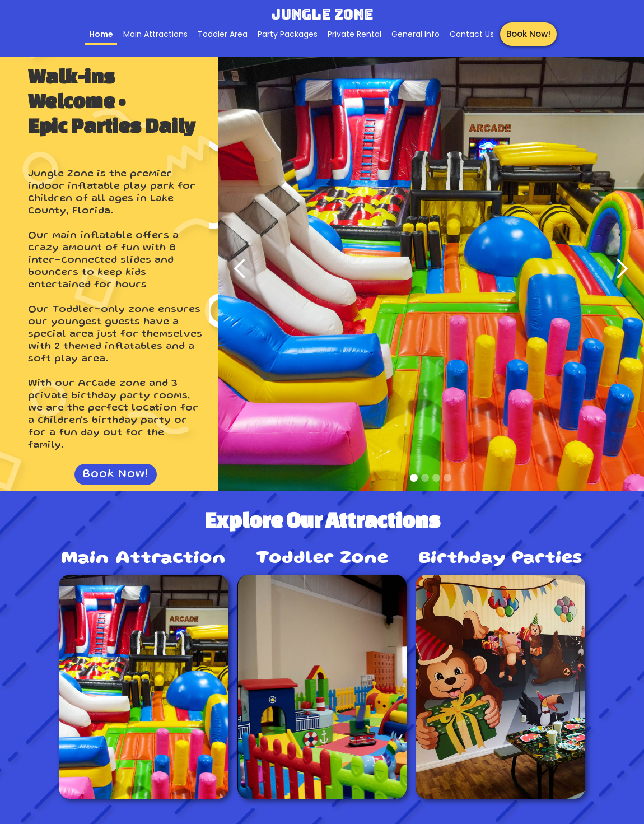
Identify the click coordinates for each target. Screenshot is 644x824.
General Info (416, 34)
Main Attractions (155, 34)
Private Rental (354, 34)
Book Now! (528, 34)
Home (101, 34)
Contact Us (472, 34)
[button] (240, 269)
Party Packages (288, 34)
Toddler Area (223, 34)
